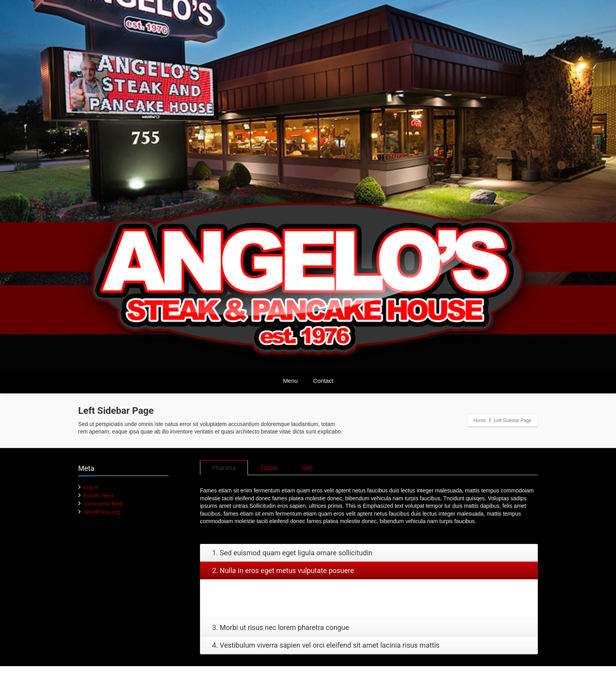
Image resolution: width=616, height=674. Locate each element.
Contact (323, 381)
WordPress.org (102, 512)
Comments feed (103, 504)
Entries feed (98, 496)
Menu (290, 381)
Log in (91, 487)
